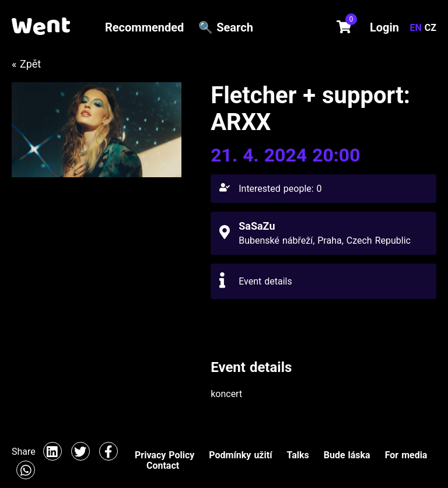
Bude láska (347, 455)
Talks (297, 455)
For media (406, 455)
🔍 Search (226, 27)
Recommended (144, 27)
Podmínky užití (240, 455)
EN (417, 28)
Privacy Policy (164, 455)
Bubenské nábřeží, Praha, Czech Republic (325, 241)
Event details (265, 281)
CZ (430, 28)
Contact (163, 466)
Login (384, 27)
